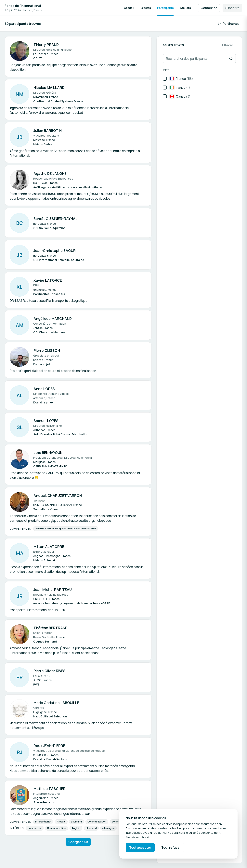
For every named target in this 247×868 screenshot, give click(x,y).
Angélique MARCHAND (53, 319)
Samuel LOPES (46, 421)
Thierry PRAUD (46, 45)
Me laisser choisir (138, 837)
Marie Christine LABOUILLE (56, 703)
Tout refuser (171, 848)
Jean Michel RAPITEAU (53, 590)
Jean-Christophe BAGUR (55, 251)
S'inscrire (232, 8)
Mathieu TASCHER (49, 789)
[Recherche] (231, 59)
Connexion (209, 8)
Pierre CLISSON (47, 350)
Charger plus (78, 842)
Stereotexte (44, 802)
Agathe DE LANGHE (50, 173)
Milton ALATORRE (49, 547)
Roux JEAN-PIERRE (49, 746)
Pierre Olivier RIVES (50, 671)
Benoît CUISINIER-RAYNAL (55, 219)
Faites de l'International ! (24, 6)
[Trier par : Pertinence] (229, 24)
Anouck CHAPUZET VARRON (58, 495)
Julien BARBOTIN (48, 130)
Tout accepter (140, 848)
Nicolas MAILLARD (49, 88)
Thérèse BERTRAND (51, 628)
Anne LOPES (44, 389)
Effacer (228, 45)
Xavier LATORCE (48, 280)
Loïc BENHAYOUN (48, 453)
